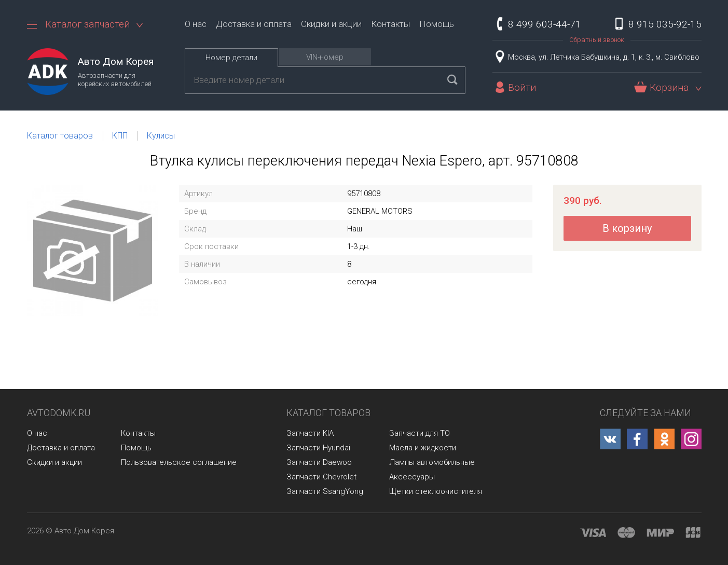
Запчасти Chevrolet (321, 477)
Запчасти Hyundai (318, 448)
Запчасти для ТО (420, 433)
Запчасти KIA (310, 433)
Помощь (437, 24)
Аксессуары (412, 477)
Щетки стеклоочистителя (436, 491)
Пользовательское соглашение (179, 462)
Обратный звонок (597, 40)
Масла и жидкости (423, 448)
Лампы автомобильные (432, 462)
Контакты (390, 24)
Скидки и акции (331, 24)
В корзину (627, 228)
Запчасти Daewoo (319, 462)
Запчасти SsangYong (325, 491)
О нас (196, 24)
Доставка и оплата (254, 24)
